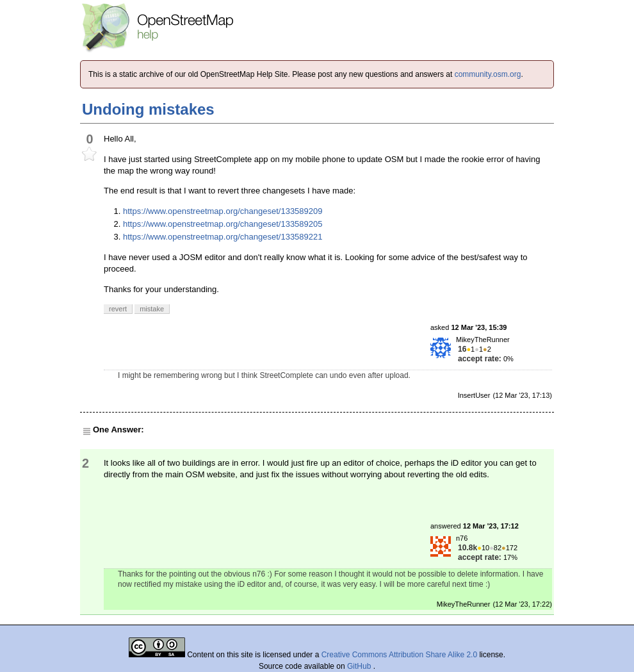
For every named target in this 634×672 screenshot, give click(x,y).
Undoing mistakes (148, 109)
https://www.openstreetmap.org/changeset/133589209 (223, 211)
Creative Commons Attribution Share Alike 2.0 (399, 655)
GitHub (360, 666)
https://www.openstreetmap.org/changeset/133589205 (223, 224)
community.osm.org (488, 74)
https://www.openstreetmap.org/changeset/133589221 (223, 237)
